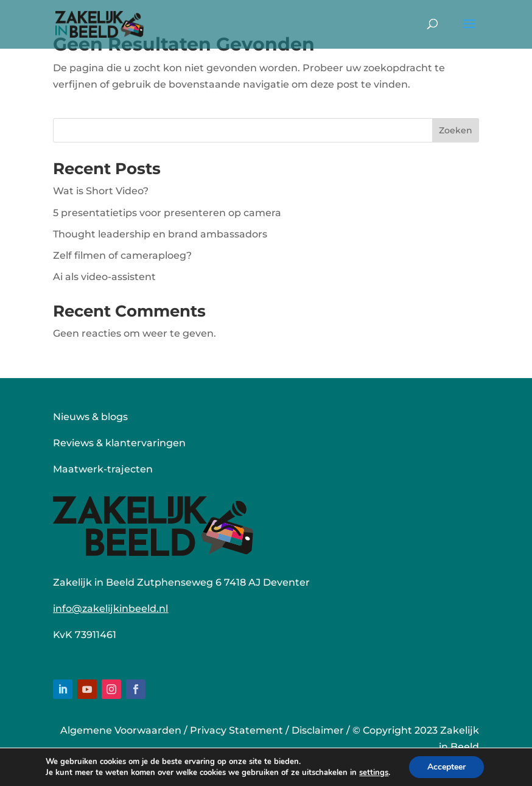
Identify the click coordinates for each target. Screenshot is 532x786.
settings (374, 773)
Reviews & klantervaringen (119, 443)
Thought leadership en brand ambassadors (160, 234)
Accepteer (446, 767)
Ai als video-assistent (104, 277)
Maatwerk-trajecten (103, 469)
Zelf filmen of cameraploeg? (122, 255)
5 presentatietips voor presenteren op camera (167, 213)
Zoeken (456, 130)
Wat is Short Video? (101, 191)
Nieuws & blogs (90, 417)
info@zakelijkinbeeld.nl (110, 609)
